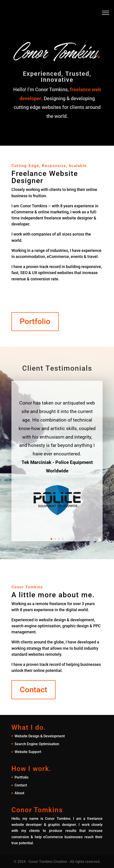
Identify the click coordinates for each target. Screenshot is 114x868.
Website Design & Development (40, 736)
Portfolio (35, 321)
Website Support (28, 752)
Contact (33, 690)
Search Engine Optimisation (37, 744)
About (19, 793)
